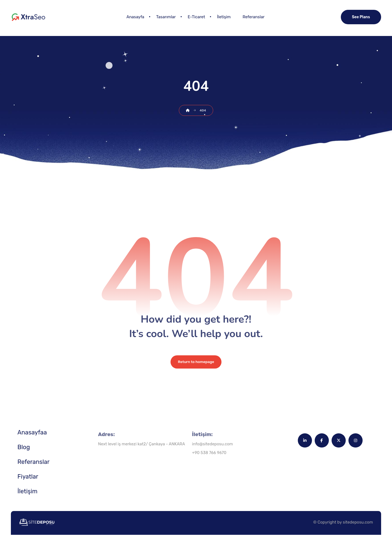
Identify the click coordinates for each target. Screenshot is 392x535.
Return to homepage (196, 362)
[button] (305, 441)
